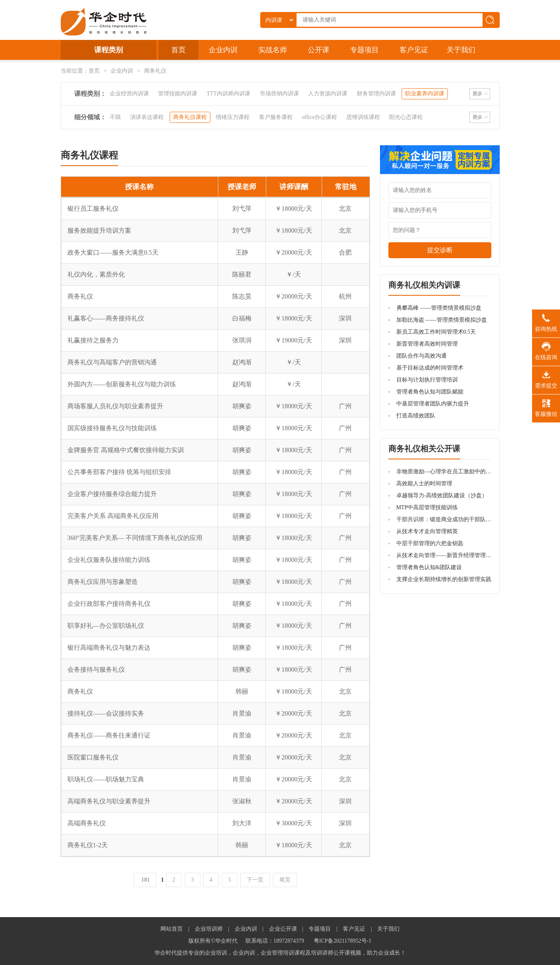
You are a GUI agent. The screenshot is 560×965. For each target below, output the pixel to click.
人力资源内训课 (328, 94)
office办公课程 (319, 117)
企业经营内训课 (129, 94)
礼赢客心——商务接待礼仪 (106, 318)
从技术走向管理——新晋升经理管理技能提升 (452, 555)
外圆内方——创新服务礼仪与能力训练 (122, 384)
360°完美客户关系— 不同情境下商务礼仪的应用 (135, 538)
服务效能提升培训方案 (99, 230)
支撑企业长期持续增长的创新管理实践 (444, 579)
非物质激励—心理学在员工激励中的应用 (447, 472)
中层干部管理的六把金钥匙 (430, 543)
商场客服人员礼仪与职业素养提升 (115, 406)
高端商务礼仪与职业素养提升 (109, 801)
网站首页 (172, 929)
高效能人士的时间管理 (424, 483)
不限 (115, 117)
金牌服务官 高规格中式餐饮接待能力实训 (126, 450)
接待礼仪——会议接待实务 (106, 713)
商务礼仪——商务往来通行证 (109, 735)
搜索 (491, 20)
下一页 (255, 880)
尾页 (285, 880)
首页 (178, 50)
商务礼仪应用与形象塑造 (103, 582)
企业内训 (223, 50)
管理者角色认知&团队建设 (429, 567)
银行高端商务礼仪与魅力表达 (109, 648)
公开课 (319, 50)
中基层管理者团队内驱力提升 (433, 404)
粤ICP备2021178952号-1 (343, 941)
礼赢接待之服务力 (93, 340)
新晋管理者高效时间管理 (427, 344)
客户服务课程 (276, 117)
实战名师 (273, 50)
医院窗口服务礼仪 (93, 757)
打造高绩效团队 (416, 416)
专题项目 (364, 50)
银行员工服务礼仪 (93, 209)
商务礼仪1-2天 (88, 845)
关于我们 (461, 50)
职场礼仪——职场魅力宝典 (106, 779)
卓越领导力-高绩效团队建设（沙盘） (442, 495)
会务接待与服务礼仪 (96, 669)
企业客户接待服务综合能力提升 (112, 494)
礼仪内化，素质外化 (96, 274)
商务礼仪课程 (190, 117)
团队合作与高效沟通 (421, 356)
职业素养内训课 (425, 94)
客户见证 (414, 50)
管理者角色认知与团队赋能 (430, 392)
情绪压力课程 (233, 117)
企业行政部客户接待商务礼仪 (109, 604)
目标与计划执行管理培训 (427, 380)
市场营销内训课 (279, 94)
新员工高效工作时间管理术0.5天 (436, 332)
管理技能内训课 (178, 94)
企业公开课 (283, 929)
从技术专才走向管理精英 (427, 531)
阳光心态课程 (406, 117)
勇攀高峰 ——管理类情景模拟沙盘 (439, 308)
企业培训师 (209, 929)
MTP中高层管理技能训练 (427, 507)
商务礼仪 (80, 296)
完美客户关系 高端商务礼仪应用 (113, 516)
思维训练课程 (363, 117)
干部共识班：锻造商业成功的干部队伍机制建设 (455, 519)
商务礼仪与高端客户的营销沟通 (112, 362)
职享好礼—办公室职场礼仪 (106, 626)
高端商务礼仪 (87, 823)
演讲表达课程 (147, 117)
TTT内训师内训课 (229, 94)
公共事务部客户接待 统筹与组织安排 (119, 472)
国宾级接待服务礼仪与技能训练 (112, 428)
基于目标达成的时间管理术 (430, 368)
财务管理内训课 (376, 94)
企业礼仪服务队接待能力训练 (109, 560)
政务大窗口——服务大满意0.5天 (113, 252)
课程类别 (109, 50)
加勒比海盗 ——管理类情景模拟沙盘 (442, 320)
